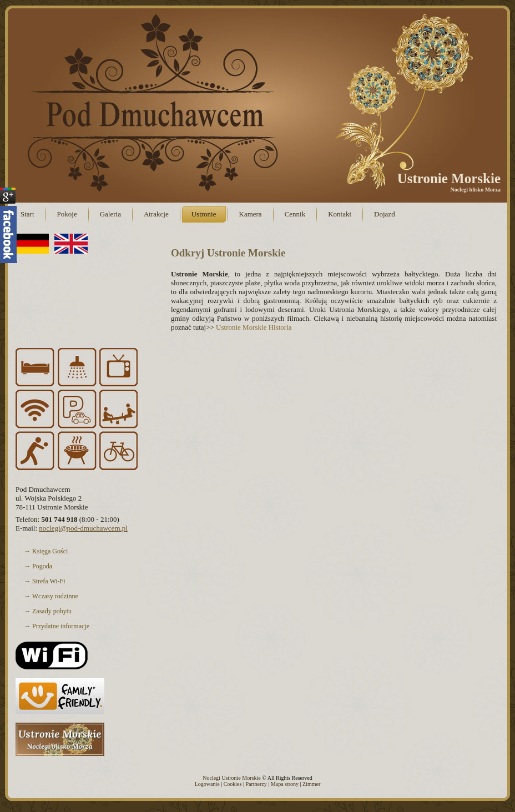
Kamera (251, 214)
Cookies (233, 784)
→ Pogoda (84, 566)
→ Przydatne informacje (84, 626)
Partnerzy (256, 784)
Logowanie (207, 784)
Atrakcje (156, 214)
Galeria (110, 214)
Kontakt (340, 214)
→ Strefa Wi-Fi (84, 581)
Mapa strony (285, 784)
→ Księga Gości (84, 551)
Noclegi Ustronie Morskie (231, 778)
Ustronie (204, 214)
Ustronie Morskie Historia (254, 327)
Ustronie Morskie (449, 178)
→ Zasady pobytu (84, 611)
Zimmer (311, 784)
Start (27, 214)
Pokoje (67, 214)
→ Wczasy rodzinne (84, 596)
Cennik (295, 214)
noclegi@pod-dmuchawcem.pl (83, 528)
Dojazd (385, 214)
